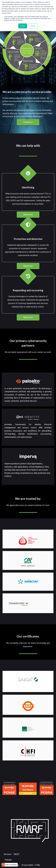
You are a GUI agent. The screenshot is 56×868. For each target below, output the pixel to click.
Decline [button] (33, 26)
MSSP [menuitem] (17, 854)
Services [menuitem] (8, 854)
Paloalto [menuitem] (8, 860)
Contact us (28, 122)
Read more (28, 215)
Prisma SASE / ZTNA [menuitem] (31, 865)
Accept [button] (23, 26)
